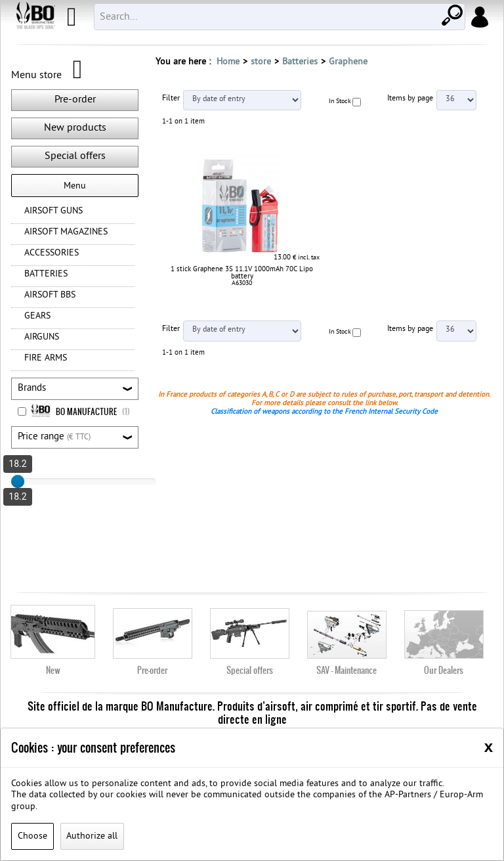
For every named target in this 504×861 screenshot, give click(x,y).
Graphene (348, 62)
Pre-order (75, 100)
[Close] (489, 747)
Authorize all (92, 836)
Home (228, 62)
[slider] (18, 481)
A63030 (242, 283)
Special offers (75, 156)
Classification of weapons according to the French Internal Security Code (324, 412)
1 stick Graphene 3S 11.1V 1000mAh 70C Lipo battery (242, 273)
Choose (32, 836)
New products (75, 128)
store (261, 62)
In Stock (340, 101)
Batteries (300, 62)
